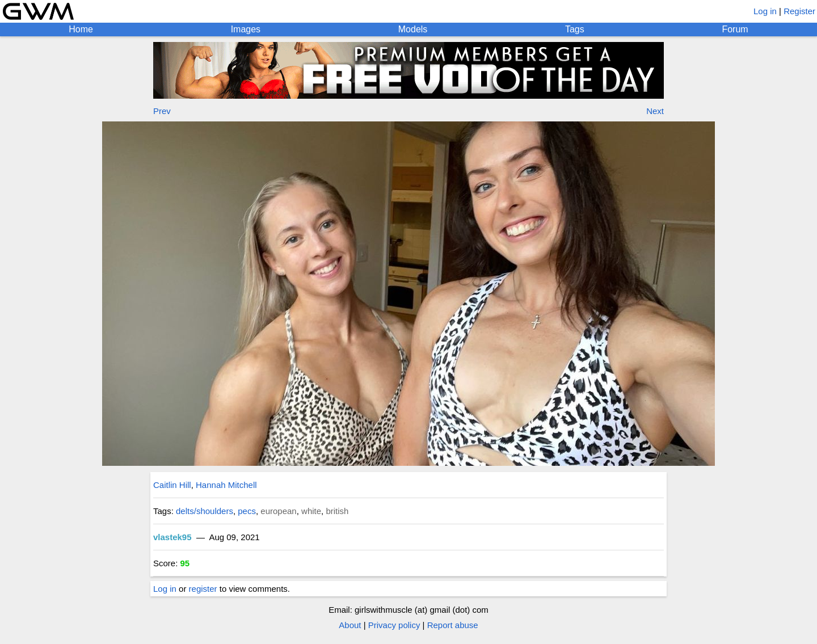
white (311, 511)
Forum (735, 29)
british (337, 511)
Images (246, 29)
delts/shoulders (205, 511)
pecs (247, 511)
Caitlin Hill (172, 485)
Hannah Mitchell (226, 485)
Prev (162, 111)
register (203, 589)
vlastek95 (172, 537)
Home (81, 29)
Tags (575, 29)
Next (655, 111)
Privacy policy (394, 625)
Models (413, 29)
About (350, 625)
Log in (765, 11)
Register (799, 11)
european (278, 511)
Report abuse (453, 625)
